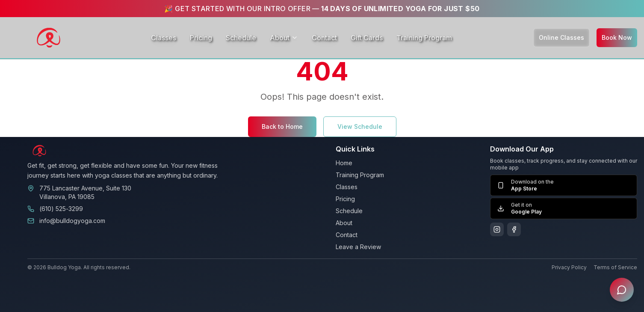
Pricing (201, 38)
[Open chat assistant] (622, 290)
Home (344, 163)
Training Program (424, 38)
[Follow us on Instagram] (497, 229)
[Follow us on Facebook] (514, 229)
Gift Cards (367, 38)
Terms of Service (615, 267)
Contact (324, 38)
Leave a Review (358, 247)
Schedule (241, 38)
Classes (164, 38)
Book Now (617, 37)
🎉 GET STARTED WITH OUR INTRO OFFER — (322, 9)
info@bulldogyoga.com (72, 221)
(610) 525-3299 (61, 209)
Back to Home (282, 126)
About (284, 38)
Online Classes (561, 37)
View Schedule (360, 126)
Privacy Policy (569, 267)
